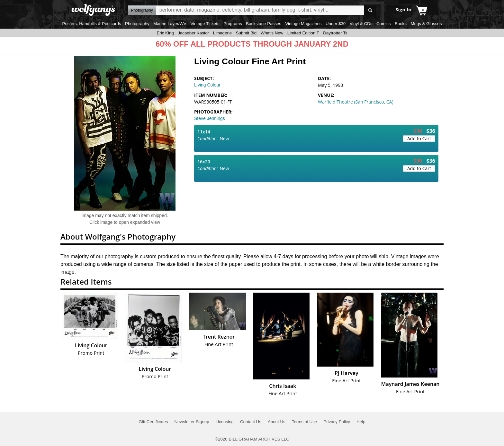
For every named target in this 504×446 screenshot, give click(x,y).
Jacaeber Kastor (193, 33)
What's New (272, 33)
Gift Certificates (153, 422)
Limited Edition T (303, 33)
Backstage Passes (264, 24)
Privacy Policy (337, 422)
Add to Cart (419, 138)
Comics (383, 24)
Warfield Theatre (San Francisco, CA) (356, 102)
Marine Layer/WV (170, 24)
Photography (137, 24)
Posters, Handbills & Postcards (92, 24)
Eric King (165, 33)
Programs (233, 24)
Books (401, 24)
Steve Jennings (210, 118)
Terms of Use (305, 422)
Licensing (225, 422)
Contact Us (251, 422)
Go (370, 10)
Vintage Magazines (303, 24)
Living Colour (207, 85)
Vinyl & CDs (361, 24)
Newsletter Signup (192, 422)
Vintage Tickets (205, 24)
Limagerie (223, 33)
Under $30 (336, 24)
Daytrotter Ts (335, 33)
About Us (277, 422)
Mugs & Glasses (426, 24)
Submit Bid (246, 33)
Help (361, 422)
